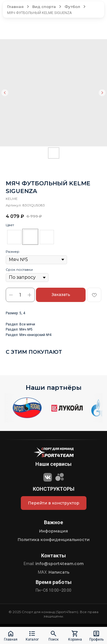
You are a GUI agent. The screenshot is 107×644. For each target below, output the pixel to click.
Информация (53, 531)
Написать (59, 572)
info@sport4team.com (59, 564)
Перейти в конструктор (54, 503)
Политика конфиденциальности (54, 540)
